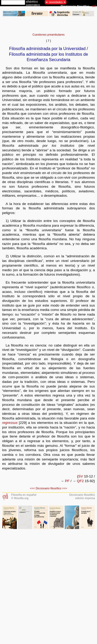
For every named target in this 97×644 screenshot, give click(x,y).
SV (81, 476)
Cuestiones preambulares (49, 35)
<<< (32, 488)
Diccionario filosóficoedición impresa (82, 496)
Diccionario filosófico (48, 488)
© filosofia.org (20, 498)
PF (67, 481)
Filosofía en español (24, 495)
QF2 (80, 481)
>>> (65, 488)
